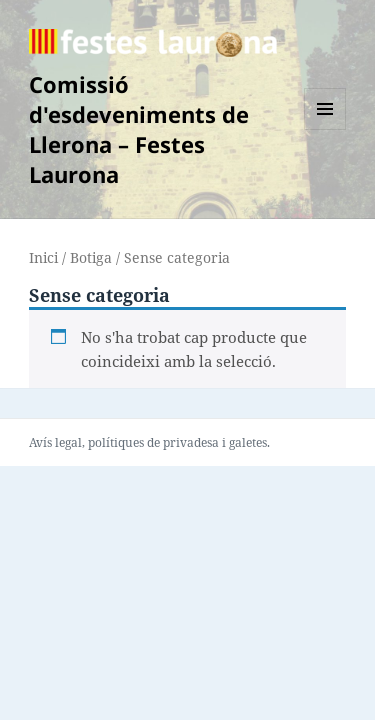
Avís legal (55, 442)
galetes (248, 442)
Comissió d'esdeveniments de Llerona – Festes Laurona (139, 129)
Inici (43, 257)
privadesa (191, 442)
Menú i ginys (325, 129)
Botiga (91, 257)
